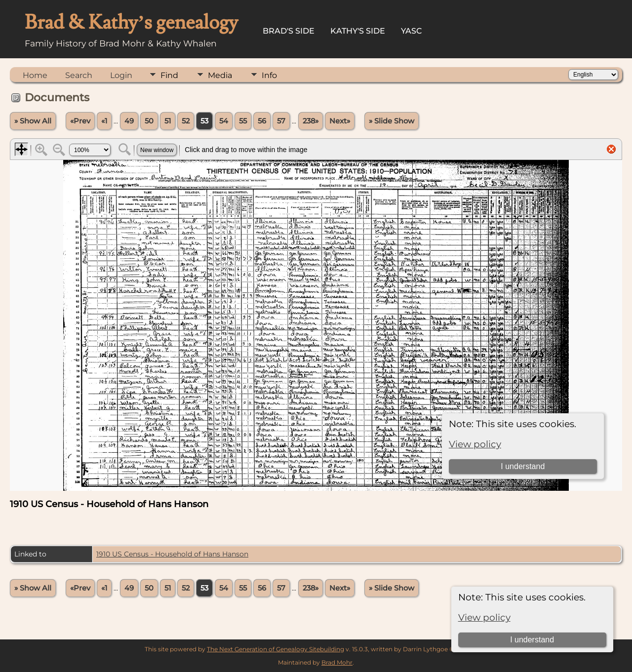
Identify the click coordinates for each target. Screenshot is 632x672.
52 (186, 121)
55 (243, 121)
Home (35, 75)
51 (168, 121)
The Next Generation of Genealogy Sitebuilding (276, 649)
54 (224, 121)
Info (269, 75)
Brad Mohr (337, 662)
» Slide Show (392, 121)
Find (169, 75)
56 (262, 121)
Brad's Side (289, 31)
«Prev (80, 121)
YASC (412, 31)
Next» (340, 121)
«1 (104, 121)
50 (149, 121)
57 (281, 121)
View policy (484, 617)
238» (311, 121)
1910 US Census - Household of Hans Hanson (172, 554)
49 (129, 121)
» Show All (33, 121)
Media (220, 75)
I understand (532, 640)
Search (79, 75)
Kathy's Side (358, 31)
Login (121, 75)
